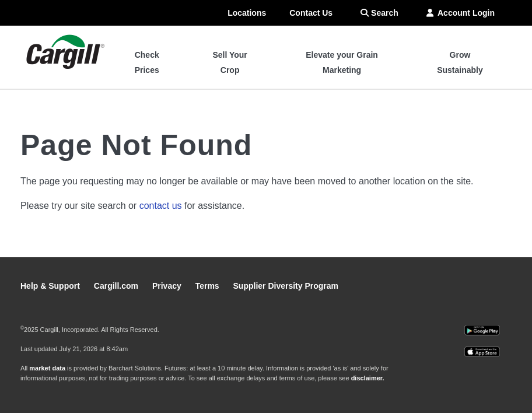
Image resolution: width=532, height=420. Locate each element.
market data (47, 368)
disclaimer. (368, 378)
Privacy (168, 286)
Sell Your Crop (230, 62)
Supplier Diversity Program (286, 286)
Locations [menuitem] (247, 13)
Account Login (461, 13)
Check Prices (147, 62)
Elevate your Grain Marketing (342, 62)
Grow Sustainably (460, 62)
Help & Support (51, 286)
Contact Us (311, 13)
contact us (161, 206)
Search (379, 13)
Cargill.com (117, 286)
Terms (209, 286)
